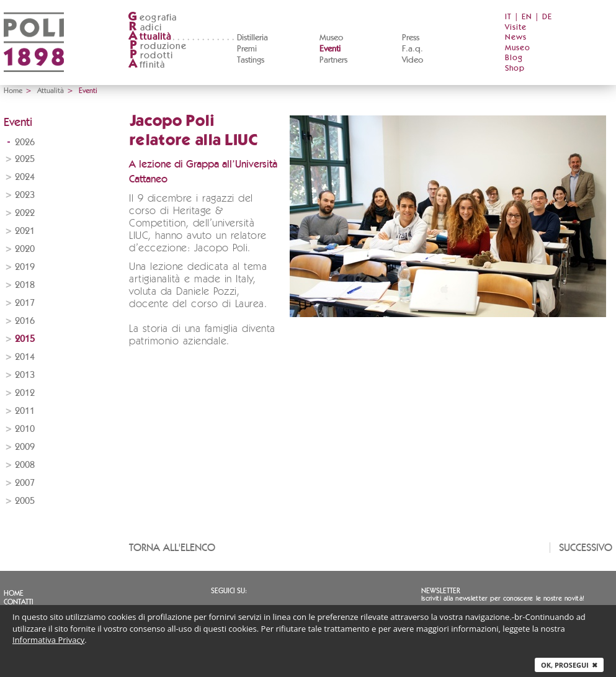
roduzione (157, 46)
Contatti (19, 602)
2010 (25, 429)
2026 (25, 142)
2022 (25, 213)
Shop (515, 69)
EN (527, 17)
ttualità (150, 37)
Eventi (330, 49)
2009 (25, 447)
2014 (25, 357)
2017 (25, 303)
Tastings (251, 60)
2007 (25, 483)
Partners (333, 60)
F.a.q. (413, 49)
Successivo (586, 548)
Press (411, 38)
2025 (25, 159)
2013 (25, 375)
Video (413, 60)
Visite (516, 28)
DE (547, 17)
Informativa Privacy (48, 640)
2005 (25, 501)
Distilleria (252, 38)
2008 (25, 465)
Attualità (51, 91)
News (516, 38)
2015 (25, 339)
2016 (25, 321)
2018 (25, 285)
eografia (153, 18)
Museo (331, 38)
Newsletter (441, 591)
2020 (25, 249)
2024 (25, 177)
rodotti (150, 56)
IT (508, 17)
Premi (247, 49)
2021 (25, 231)
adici (145, 28)
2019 (25, 267)
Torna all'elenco (172, 548)
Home (13, 91)
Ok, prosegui (569, 665)
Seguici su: (229, 591)
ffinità (146, 65)
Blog (514, 58)
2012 (25, 393)
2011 (25, 411)
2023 (25, 195)
